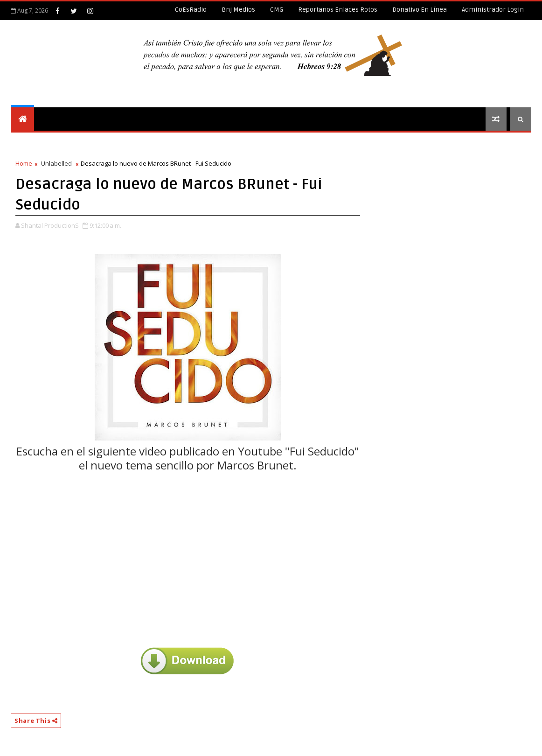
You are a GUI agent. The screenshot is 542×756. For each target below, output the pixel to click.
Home (24, 163)
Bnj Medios (238, 10)
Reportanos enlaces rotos (338, 10)
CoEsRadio (191, 10)
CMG (277, 10)
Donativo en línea (420, 10)
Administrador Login (493, 10)
